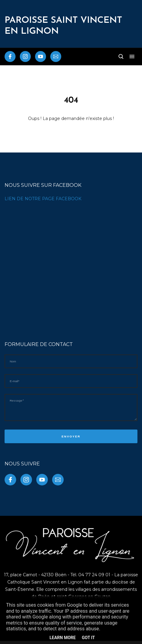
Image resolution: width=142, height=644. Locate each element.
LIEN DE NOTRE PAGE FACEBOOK (43, 199)
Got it (88, 638)
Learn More (62, 638)
